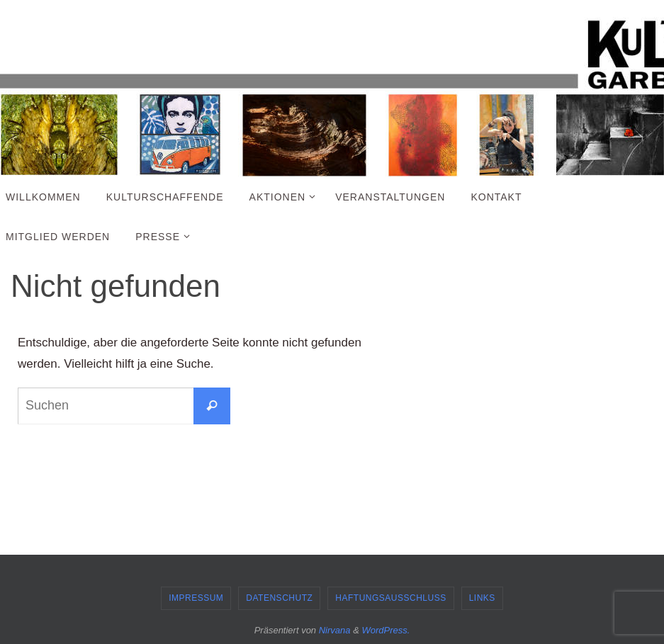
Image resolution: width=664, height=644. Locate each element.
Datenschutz (279, 598)
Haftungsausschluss (390, 598)
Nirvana (335, 630)
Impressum (196, 598)
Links (482, 598)
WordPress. (386, 630)
